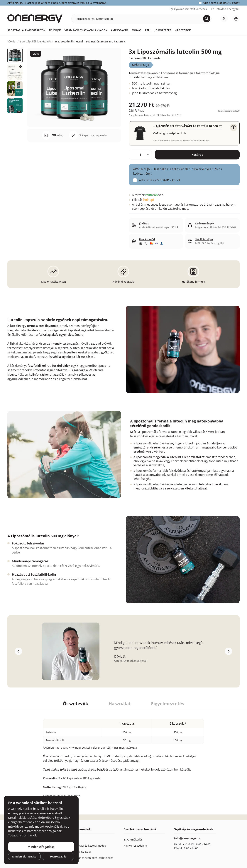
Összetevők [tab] (76, 704)
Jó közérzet (163, 30)
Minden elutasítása (24, 856)
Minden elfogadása (41, 847)
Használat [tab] (120, 704)
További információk (22, 835)
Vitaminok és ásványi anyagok (86, 30)
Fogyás (137, 30)
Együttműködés (133, 839)
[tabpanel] (123, 754)
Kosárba (197, 155)
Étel (148, 30)
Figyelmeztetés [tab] (168, 704)
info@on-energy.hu (225, 9)
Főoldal (12, 42)
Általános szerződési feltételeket (93, 858)
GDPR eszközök (82, 852)
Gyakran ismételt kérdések (188, 9)
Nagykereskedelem (135, 846)
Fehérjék (55, 30)
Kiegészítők (183, 30)
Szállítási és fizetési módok (89, 846)
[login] (224, 19)
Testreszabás (58, 856)
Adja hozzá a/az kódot (221, 3)
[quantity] (140, 155)
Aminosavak (119, 30)
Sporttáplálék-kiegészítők (26, 30)
